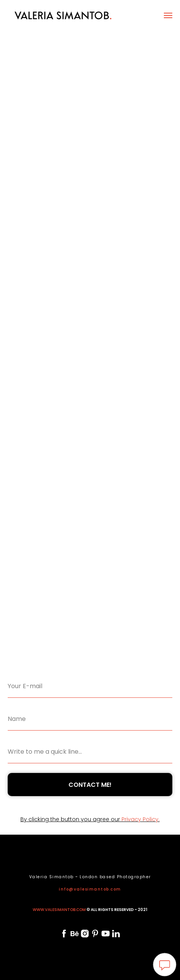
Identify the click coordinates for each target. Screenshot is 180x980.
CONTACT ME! (90, 785)
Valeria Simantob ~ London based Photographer (90, 877)
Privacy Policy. (141, 819)
